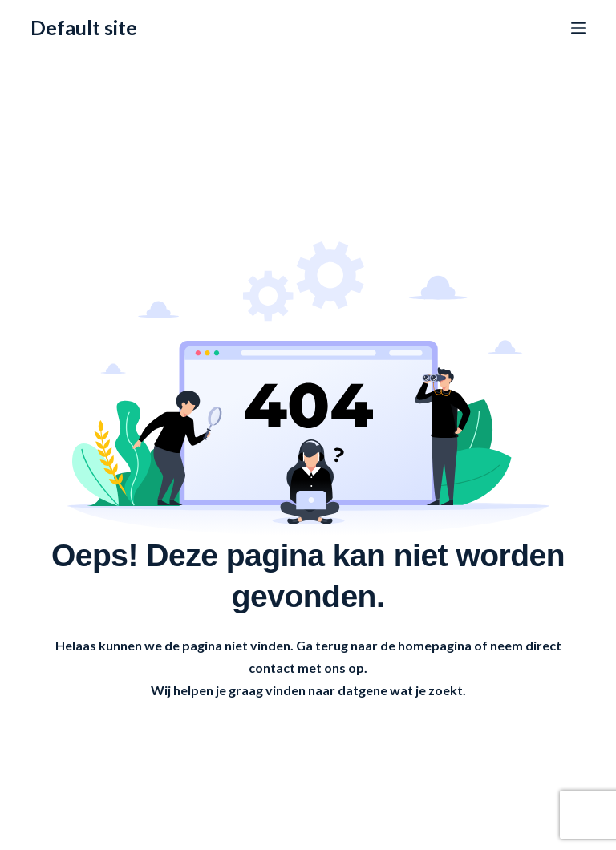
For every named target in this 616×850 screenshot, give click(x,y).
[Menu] (578, 28)
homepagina (435, 645)
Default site (84, 27)
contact (272, 668)
